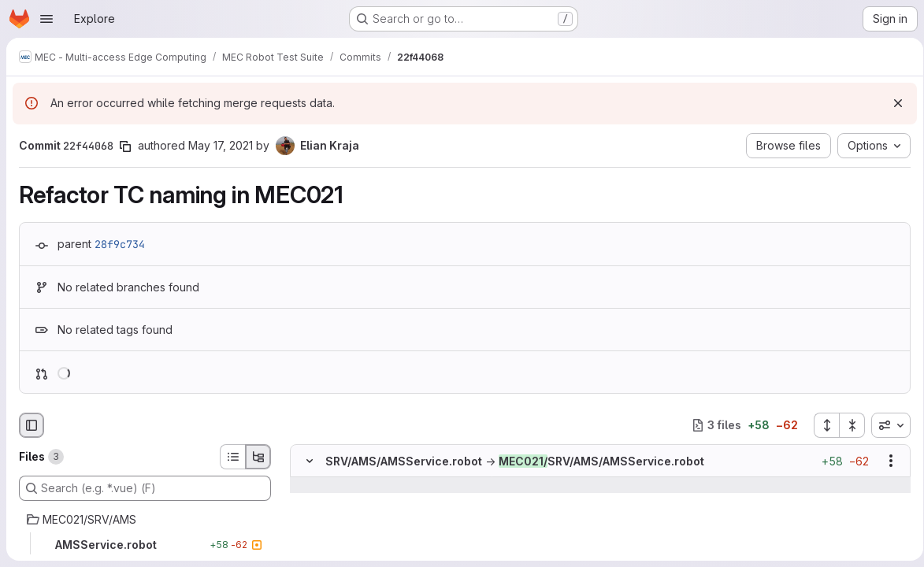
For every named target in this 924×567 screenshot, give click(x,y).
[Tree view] (258, 457)
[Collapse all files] (847, 425)
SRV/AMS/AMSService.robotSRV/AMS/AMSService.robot (515, 461)
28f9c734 (120, 244)
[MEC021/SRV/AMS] (145, 520)
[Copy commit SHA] (125, 146)
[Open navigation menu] (46, 19)
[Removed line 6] (308, 548)
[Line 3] (308, 501)
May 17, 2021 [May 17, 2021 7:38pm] (221, 145)
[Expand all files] (821, 425)
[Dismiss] (892, 103)
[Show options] (885, 461)
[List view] (232, 457)
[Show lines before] (330, 485)
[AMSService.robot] (145, 545)
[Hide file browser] (32, 425)
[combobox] (885, 425)
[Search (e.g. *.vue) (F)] (145, 488)
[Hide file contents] (310, 461)
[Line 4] (308, 517)
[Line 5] (308, 532)
